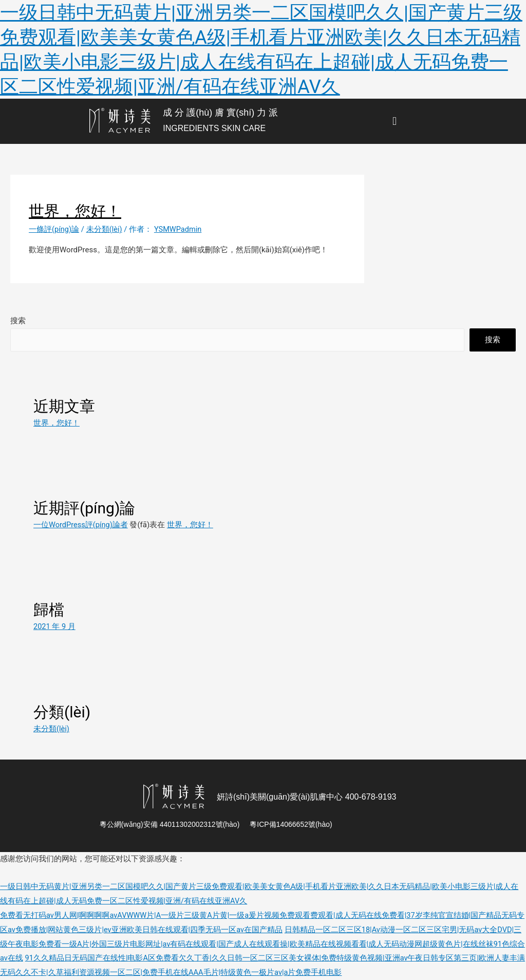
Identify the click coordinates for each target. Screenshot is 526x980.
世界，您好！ (75, 211)
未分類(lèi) (105, 229)
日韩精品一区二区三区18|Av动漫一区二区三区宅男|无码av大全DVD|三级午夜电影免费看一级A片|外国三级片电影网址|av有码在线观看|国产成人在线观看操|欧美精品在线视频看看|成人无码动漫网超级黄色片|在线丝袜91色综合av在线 (263, 944)
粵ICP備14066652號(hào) (291, 824)
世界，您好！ (57, 423)
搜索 (18, 321)
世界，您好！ (192, 525)
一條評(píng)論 (54, 229)
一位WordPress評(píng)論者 (81, 525)
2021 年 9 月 (55, 626)
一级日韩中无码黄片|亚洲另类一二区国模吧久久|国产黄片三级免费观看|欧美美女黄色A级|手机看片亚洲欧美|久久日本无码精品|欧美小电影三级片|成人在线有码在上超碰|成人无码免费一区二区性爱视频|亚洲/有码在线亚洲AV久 (262, 49)
